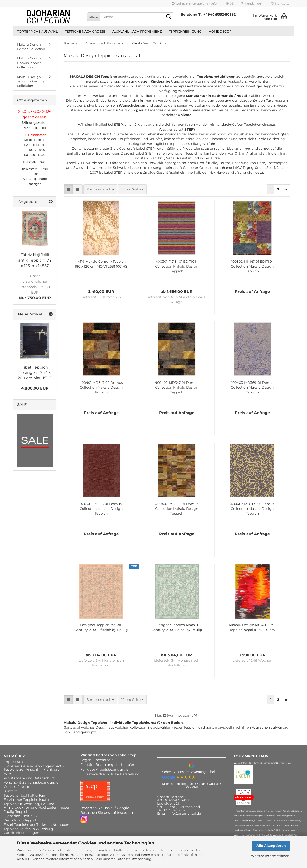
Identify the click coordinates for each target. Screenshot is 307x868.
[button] (230, 4)
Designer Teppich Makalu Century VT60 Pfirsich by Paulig (101, 627)
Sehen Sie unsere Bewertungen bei (188, 772)
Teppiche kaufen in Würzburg (28, 829)
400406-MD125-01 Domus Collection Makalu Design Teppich (177, 509)
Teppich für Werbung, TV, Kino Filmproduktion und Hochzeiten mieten (37, 806)
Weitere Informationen (270, 856)
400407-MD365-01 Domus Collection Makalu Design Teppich (252, 509)
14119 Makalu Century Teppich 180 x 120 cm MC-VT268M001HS (101, 264)
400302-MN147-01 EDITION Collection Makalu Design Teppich (252, 266)
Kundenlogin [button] (252, 3)
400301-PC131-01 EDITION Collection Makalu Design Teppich (177, 266)
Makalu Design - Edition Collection (31, 47)
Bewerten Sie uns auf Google (105, 808)
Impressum (13, 762)
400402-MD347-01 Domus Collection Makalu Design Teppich (177, 387)
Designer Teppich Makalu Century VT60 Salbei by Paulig (177, 627)
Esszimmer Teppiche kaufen (27, 800)
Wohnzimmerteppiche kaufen (195, 3)
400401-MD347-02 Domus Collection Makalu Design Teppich (101, 387)
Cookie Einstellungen (21, 833)
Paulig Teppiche (17, 812)
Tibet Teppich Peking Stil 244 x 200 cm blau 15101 (35, 373)
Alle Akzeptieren (271, 846)
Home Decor (220, 31)
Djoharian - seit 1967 (21, 816)
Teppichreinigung (185, 31)
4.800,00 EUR (35, 388)
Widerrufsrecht (16, 787)
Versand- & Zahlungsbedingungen (32, 782)
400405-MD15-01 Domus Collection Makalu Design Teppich (101, 509)
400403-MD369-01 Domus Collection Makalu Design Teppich (252, 387)
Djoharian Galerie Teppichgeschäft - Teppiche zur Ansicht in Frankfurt (34, 768)
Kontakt (10, 791)
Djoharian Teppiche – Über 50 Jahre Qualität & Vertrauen (192, 785)
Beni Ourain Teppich (21, 820)
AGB (7, 774)
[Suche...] (93, 17)
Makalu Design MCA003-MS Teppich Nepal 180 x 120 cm (252, 627)
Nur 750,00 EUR (35, 287)
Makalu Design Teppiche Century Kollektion (31, 81)
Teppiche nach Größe (85, 31)
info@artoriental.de (185, 814)
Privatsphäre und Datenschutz (29, 778)
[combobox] (100, 189)
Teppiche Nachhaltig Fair (24, 795)
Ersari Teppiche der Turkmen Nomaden (36, 825)
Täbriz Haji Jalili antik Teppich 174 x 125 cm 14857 (35, 260)
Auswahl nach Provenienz (137, 31)
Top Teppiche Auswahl (38, 31)
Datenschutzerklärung (133, 859)
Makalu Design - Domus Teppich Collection (30, 63)
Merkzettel (280, 3)
